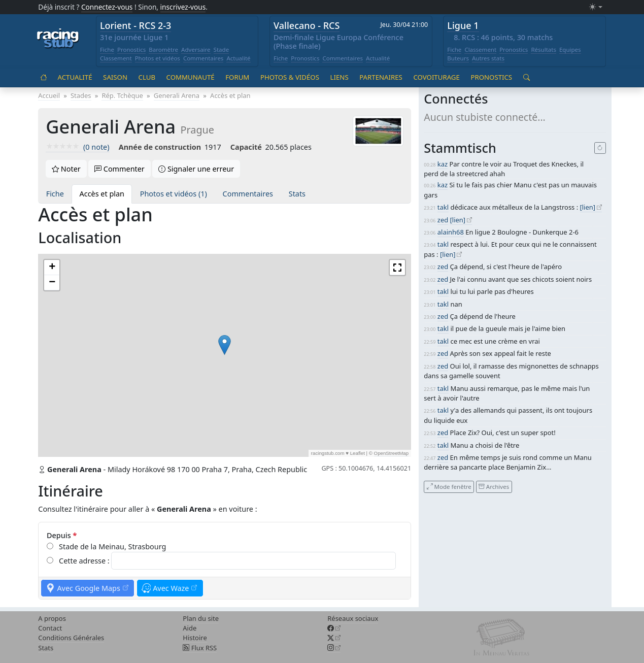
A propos (52, 618)
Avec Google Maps (87, 588)
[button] (225, 345)
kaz (443, 164)
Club (147, 77)
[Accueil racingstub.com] (58, 39)
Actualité (238, 58)
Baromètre (163, 49)
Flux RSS (200, 648)
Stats (297, 194)
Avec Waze (170, 588)
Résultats (544, 49)
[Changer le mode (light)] (596, 7)
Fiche (107, 49)
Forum (237, 77)
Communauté (191, 77)
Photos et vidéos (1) (174, 194)
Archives (494, 487)
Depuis (62, 535)
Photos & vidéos (290, 77)
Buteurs (458, 58)
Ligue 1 (463, 25)
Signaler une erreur (196, 169)
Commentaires (204, 58)
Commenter (120, 169)
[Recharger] (600, 148)
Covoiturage (436, 77)
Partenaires (381, 77)
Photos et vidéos (158, 58)
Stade (222, 49)
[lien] (588, 207)
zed (443, 220)
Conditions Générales (71, 638)
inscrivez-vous (183, 7)
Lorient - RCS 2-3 (136, 25)
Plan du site (201, 618)
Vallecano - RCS (307, 25)
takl (443, 207)
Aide (190, 628)
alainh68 (451, 232)
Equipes (570, 49)
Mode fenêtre (449, 487)
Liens (340, 77)
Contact (50, 628)
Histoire (195, 638)
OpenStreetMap (392, 453)
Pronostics (131, 49)
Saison (115, 77)
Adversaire (196, 49)
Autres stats (488, 58)
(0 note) (77, 147)
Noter (66, 169)
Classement (116, 58)
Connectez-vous (107, 7)
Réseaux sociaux (353, 618)
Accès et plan (102, 194)
